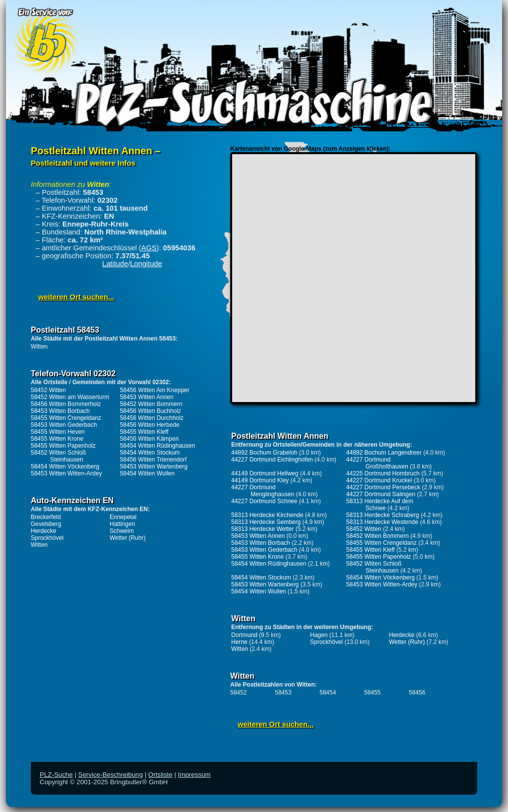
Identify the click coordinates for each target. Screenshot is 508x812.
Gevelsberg (46, 524)
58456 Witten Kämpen (150, 439)
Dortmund (244, 635)
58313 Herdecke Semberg (266, 522)
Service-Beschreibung (111, 775)
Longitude (146, 264)
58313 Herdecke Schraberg (383, 515)
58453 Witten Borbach (60, 411)
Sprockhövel (47, 538)
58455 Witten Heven (58, 432)
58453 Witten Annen (147, 397)
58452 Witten (48, 390)
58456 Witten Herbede (150, 425)
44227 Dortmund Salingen (381, 494)
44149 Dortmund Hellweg (265, 473)
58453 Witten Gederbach (64, 425)
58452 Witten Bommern (151, 404)
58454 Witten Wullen (148, 473)
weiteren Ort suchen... (76, 297)
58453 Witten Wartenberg (154, 466)
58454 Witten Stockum (150, 453)
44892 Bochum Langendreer (384, 453)
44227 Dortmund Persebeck (383, 487)
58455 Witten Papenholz (63, 446)
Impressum (194, 775)
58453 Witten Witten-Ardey (66, 473)
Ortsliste (160, 775)
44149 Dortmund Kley (260, 480)
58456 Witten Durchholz (152, 418)
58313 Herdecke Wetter (263, 529)
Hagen (319, 635)
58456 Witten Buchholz (151, 411)
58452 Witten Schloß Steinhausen (58, 456)
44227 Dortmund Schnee (264, 501)
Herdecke (43, 531)
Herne (239, 642)
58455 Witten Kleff (144, 432)
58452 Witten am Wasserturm (70, 397)
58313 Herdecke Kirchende (267, 515)
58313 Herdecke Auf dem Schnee (380, 505)
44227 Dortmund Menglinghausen (263, 491)
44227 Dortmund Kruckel (379, 480)
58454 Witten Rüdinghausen (158, 446)
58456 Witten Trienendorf (154, 460)
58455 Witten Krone (57, 439)
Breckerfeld (46, 517)
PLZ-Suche (56, 775)
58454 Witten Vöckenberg (65, 466)
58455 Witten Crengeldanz (66, 418)
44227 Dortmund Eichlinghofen (272, 460)
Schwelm (122, 531)
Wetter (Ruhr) (127, 538)
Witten (39, 347)
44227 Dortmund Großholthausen (377, 463)
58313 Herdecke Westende (382, 522)
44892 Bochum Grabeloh (264, 453)
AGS (149, 248)
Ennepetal (123, 517)
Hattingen (122, 524)
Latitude (115, 264)
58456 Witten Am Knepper (155, 390)
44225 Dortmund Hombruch (383, 473)
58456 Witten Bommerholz (66, 404)
